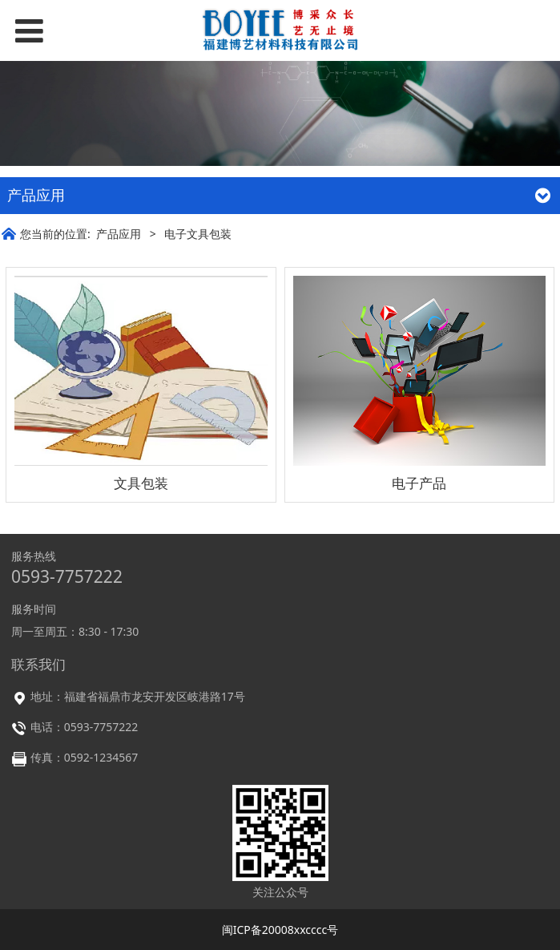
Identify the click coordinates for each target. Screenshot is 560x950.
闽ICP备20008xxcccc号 (280, 930)
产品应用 (119, 234)
